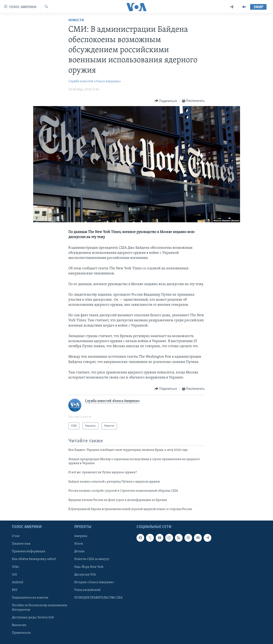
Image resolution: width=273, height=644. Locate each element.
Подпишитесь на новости (30, 598)
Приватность (21, 633)
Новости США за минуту (92, 559)
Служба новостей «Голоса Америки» (95, 81)
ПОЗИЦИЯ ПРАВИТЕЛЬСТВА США (98, 598)
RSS (15, 590)
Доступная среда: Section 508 (33, 618)
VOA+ (16, 567)
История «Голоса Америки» (94, 582)
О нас (16, 536)
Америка (81, 536)
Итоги (79, 544)
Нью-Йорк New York (89, 567)
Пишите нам (21, 544)
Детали (79, 552)
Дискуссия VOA (85, 575)
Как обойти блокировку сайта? (34, 559)
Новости (76, 20)
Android (18, 582)
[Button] (166, 101)
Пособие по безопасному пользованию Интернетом (40, 608)
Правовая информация (29, 552)
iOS (14, 575)
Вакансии (19, 625)
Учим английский (87, 590)
